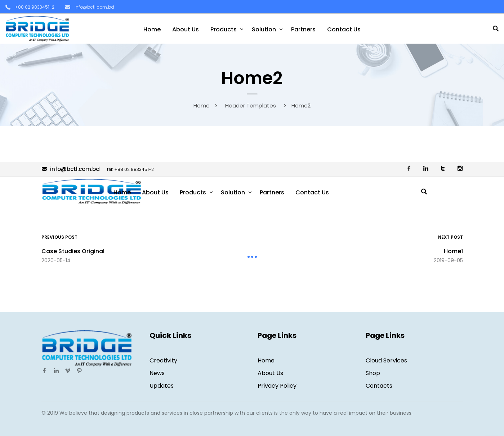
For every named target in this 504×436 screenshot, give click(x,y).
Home (152, 29)
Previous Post (59, 237)
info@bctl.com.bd (94, 7)
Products (224, 29)
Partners (303, 29)
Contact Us (344, 29)
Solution (264, 29)
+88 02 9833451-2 (35, 7)
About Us (186, 29)
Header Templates (251, 105)
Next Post (451, 237)
